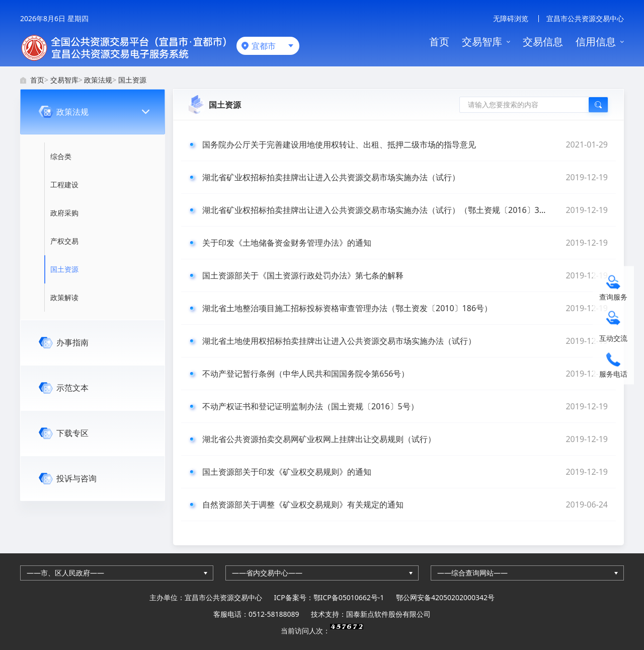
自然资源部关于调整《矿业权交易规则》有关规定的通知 (405, 504)
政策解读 (64, 297)
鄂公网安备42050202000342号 (445, 597)
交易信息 (543, 42)
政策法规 (98, 80)
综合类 (61, 156)
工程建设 (64, 185)
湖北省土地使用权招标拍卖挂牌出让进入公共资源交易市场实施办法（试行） (405, 341)
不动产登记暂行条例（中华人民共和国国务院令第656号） (405, 374)
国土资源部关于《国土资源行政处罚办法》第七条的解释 (405, 275)
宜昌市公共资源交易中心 (585, 18)
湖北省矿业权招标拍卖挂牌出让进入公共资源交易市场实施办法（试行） (405, 177)
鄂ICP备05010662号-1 (349, 597)
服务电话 (613, 373)
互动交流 (613, 338)
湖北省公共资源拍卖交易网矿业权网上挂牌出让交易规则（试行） (405, 439)
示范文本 (72, 388)
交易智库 (482, 42)
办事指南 (72, 342)
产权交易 (64, 241)
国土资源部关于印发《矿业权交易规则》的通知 (405, 472)
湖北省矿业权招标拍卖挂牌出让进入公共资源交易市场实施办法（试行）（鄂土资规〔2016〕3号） (405, 210)
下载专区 (72, 433)
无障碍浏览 (511, 18)
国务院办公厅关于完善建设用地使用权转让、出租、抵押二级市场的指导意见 (405, 145)
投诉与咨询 (76, 478)
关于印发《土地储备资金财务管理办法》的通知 (405, 243)
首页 (439, 42)
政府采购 (64, 213)
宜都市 (264, 46)
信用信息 (596, 42)
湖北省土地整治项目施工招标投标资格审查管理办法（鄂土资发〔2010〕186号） (405, 308)
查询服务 (613, 296)
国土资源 (132, 80)
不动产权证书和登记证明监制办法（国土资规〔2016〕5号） (405, 406)
